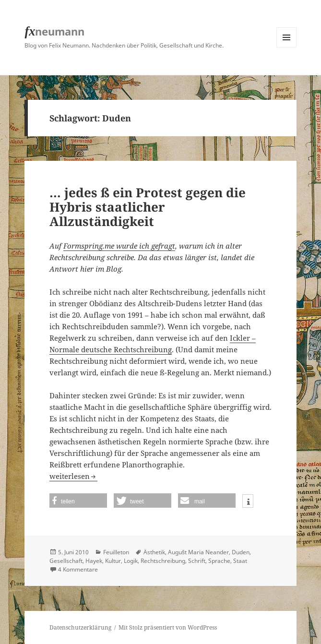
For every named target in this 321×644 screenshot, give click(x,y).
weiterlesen (73, 476)
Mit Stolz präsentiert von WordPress (168, 627)
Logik (131, 561)
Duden (241, 552)
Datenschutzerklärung (80, 627)
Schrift (197, 561)
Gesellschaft (66, 561)
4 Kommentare (78, 569)
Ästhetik (154, 552)
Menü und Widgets (287, 47)
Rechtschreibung (163, 561)
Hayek (94, 561)
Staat (240, 561)
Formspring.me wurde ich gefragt (119, 246)
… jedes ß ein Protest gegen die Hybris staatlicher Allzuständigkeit (148, 207)
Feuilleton (116, 552)
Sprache (219, 561)
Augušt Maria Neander (198, 552)
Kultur (113, 561)
